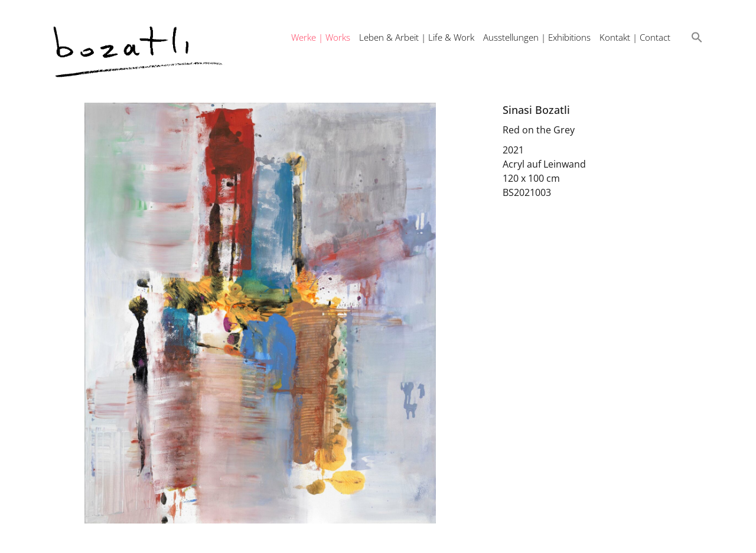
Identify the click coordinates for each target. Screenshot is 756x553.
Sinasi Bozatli (536, 110)
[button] (697, 37)
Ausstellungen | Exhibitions (537, 37)
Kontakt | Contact (635, 37)
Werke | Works (321, 37)
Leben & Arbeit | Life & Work (417, 37)
